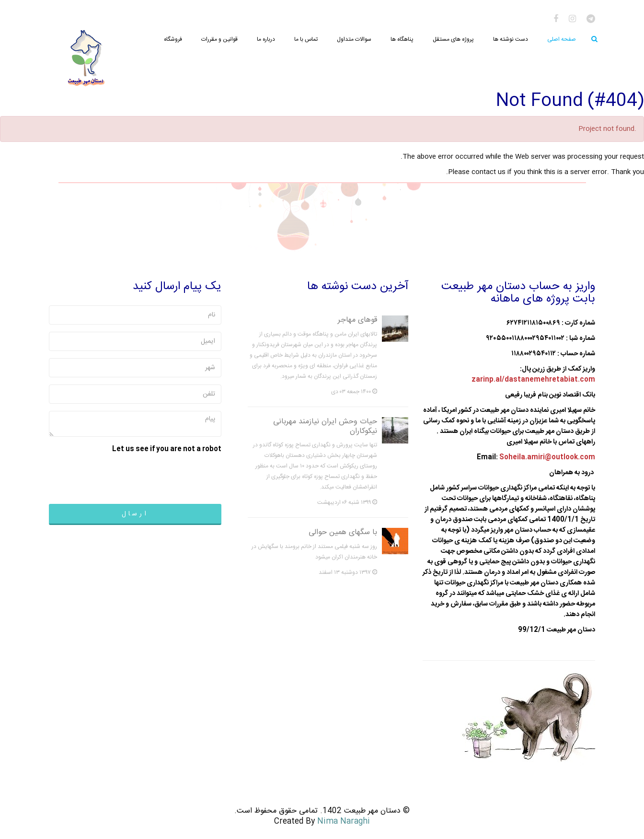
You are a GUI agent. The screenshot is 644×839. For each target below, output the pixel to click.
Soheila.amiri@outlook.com (547, 457)
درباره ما (266, 39)
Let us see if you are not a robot (167, 449)
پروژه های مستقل (453, 39)
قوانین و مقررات (219, 39)
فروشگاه (173, 39)
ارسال (135, 514)
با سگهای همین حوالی (343, 532)
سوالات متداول (354, 39)
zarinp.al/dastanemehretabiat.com (533, 380)
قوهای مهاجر (357, 320)
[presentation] (149, 476)
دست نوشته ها (511, 39)
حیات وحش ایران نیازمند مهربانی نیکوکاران (325, 426)
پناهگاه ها (402, 39)
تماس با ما (306, 39)
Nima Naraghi (344, 822)
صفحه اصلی (562, 39)
